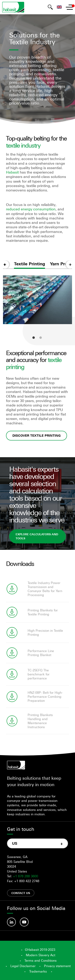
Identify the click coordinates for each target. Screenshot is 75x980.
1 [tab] (34, 338)
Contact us (21, 893)
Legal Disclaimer (23, 966)
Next (70, 265)
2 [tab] (41, 338)
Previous (5, 265)
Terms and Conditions (40, 960)
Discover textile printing (36, 436)
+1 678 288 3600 (25, 876)
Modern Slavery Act (40, 955)
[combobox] (37, 843)
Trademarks (38, 971)
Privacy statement (57, 966)
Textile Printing (29, 264)
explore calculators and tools (37, 536)
